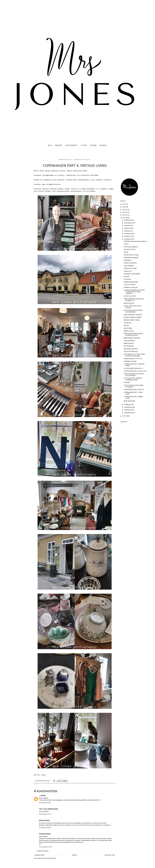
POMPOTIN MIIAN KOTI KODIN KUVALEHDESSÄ (134, 375)
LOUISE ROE (128, 323)
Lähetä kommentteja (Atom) (47, 858)
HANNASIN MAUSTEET (131, 282)
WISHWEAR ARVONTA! (131, 349)
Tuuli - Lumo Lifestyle (46, 809)
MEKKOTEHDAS (129, 343)
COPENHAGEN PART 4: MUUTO (134, 390)
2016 (124, 207)
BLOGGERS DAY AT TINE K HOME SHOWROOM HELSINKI (134, 355)
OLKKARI (127, 277)
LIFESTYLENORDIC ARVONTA (133, 315)
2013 (124, 215)
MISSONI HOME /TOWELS (132, 320)
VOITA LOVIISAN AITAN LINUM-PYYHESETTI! (134, 386)
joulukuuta (128, 220)
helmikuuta (128, 410)
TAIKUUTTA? (128, 271)
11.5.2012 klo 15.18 (45, 847)
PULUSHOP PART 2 (130, 249)
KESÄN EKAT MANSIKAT (131, 258)
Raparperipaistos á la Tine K (133, 359)
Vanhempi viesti (110, 855)
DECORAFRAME (129, 346)
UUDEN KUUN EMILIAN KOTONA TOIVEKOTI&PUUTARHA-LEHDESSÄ (134, 292)
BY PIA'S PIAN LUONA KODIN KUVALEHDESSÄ (133, 311)
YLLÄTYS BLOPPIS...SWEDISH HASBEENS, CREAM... (133, 379)
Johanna (42, 820)
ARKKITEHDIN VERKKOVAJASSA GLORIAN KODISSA (133, 334)
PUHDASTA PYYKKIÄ (130, 268)
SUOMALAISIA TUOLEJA (131, 255)
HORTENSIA (128, 260)
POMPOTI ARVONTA (130, 263)
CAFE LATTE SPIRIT (130, 285)
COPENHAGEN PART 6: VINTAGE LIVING (134, 365)
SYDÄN (126, 252)
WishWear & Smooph (131, 287)
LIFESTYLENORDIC (129, 341)
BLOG (50, 145)
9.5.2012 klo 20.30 (45, 828)
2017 (124, 204)
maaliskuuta (128, 407)
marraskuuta (128, 223)
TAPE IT (126, 244)
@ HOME (127, 383)
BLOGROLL (103, 145)
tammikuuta (128, 413)
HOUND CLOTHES (130, 296)
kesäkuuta (128, 236)
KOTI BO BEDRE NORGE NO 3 (133, 368)
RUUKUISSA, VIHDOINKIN (132, 274)
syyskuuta (127, 228)
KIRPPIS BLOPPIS (129, 303)
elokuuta (127, 231)
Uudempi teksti (39, 855)
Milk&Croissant (129, 331)
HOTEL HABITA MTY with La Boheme (133, 307)
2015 (124, 210)
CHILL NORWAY (129, 266)
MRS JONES (59, 145)
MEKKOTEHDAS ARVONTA (132, 338)
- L (40, 796)
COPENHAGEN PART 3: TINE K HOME (133, 393)
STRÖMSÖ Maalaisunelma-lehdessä (135, 241)
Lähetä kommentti (43, 851)
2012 (124, 218)
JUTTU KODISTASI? (71, 145)
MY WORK (93, 145)
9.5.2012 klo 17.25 (45, 814)
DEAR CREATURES (129, 401)
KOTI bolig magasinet (131, 247)
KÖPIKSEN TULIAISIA (130, 361)
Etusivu (74, 855)
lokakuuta (127, 225)
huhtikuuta (128, 404)
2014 (124, 212)
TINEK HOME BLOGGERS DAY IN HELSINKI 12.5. (134, 300)
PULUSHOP (127, 279)
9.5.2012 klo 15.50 (45, 803)
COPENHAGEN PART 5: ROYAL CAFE (135, 371)
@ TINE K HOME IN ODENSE (133, 317)
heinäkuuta (128, 234)
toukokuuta (128, 239)
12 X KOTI (84, 145)
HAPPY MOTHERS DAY (131, 351)
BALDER (126, 325)
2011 (124, 416)
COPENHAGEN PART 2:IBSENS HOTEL (133, 397)
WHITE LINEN (128, 328)
